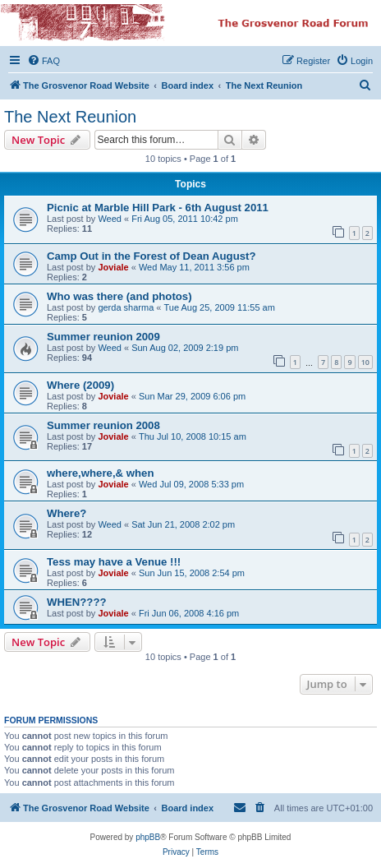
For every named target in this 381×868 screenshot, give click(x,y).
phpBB (148, 837)
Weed (110, 219)
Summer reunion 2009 (103, 337)
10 (365, 362)
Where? (67, 513)
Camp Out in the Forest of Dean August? (151, 256)
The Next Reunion (70, 117)
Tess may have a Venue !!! (114, 562)
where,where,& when (100, 473)
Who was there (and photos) (119, 296)
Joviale (113, 267)
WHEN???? (77, 602)
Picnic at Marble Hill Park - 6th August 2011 (158, 208)
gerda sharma (126, 307)
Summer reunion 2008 (103, 425)
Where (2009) (80, 385)
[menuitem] (44, 61)
